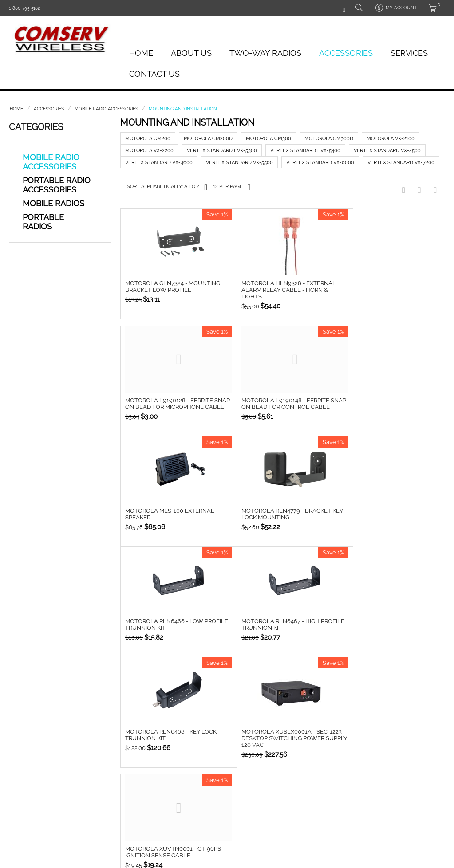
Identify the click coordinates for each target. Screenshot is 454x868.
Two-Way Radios (265, 53)
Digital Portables (30, 775)
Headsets (104, 766)
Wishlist (186, 766)
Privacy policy (278, 766)
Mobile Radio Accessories (106, 109)
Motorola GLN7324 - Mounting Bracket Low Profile (173, 287)
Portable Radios (43, 222)
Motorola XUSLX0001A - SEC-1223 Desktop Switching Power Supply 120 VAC (173, 635)
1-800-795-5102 (24, 8)
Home (141, 53)
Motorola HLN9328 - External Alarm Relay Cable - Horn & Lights (280, 290)
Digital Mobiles (27, 784)
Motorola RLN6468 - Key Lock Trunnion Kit (387, 521)
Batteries (104, 756)
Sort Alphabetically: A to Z (167, 187)
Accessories (346, 53)
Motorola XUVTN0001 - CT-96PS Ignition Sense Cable (281, 632)
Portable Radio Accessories (57, 185)
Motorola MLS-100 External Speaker (278, 404)
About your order (199, 756)
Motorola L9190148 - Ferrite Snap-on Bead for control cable (169, 407)
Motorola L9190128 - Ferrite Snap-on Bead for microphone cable (389, 290)
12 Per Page (232, 187)
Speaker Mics (108, 775)
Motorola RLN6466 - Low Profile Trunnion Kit (164, 521)
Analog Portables (32, 756)
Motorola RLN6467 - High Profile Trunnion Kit (272, 521)
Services (409, 53)
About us (271, 756)
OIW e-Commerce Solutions (136, 820)
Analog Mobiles (29, 766)
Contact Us (154, 74)
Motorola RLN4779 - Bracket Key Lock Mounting (386, 404)
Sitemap (269, 784)
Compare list (192, 775)
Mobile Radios (53, 203)
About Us (191, 53)
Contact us (274, 775)
